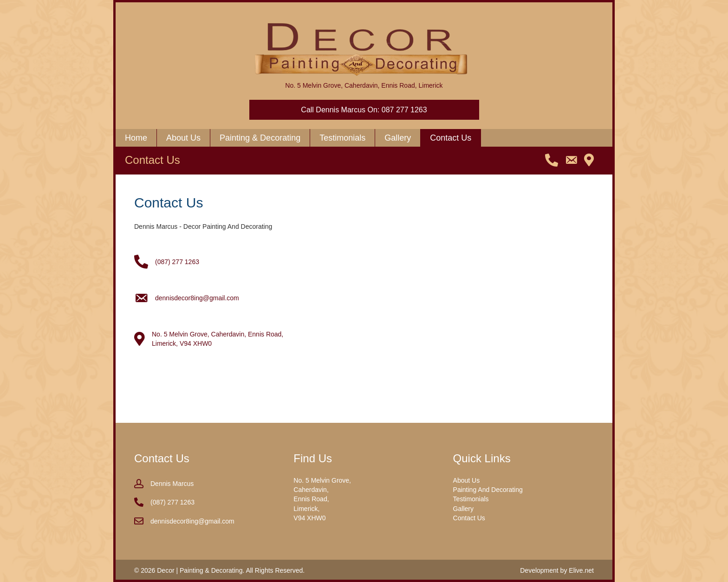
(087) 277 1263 (177, 262)
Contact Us (469, 518)
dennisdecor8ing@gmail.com (197, 298)
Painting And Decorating (488, 490)
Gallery (463, 509)
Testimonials (471, 499)
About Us (467, 480)
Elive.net (581, 570)
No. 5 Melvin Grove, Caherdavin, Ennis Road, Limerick (364, 85)
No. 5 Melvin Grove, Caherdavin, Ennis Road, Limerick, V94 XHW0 (322, 499)
